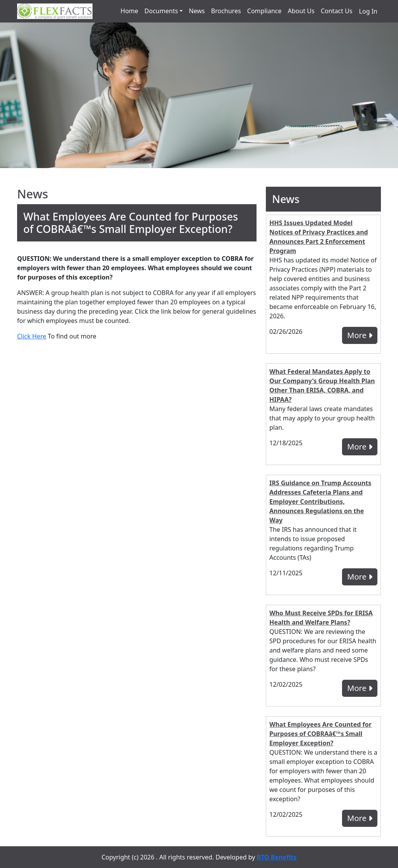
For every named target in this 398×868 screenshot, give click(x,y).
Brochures (226, 11)
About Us (301, 11)
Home (129, 11)
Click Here (32, 336)
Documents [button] (161, 11)
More (360, 335)
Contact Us (336, 11)
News (197, 11)
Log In (368, 11)
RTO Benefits (277, 857)
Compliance (264, 11)
